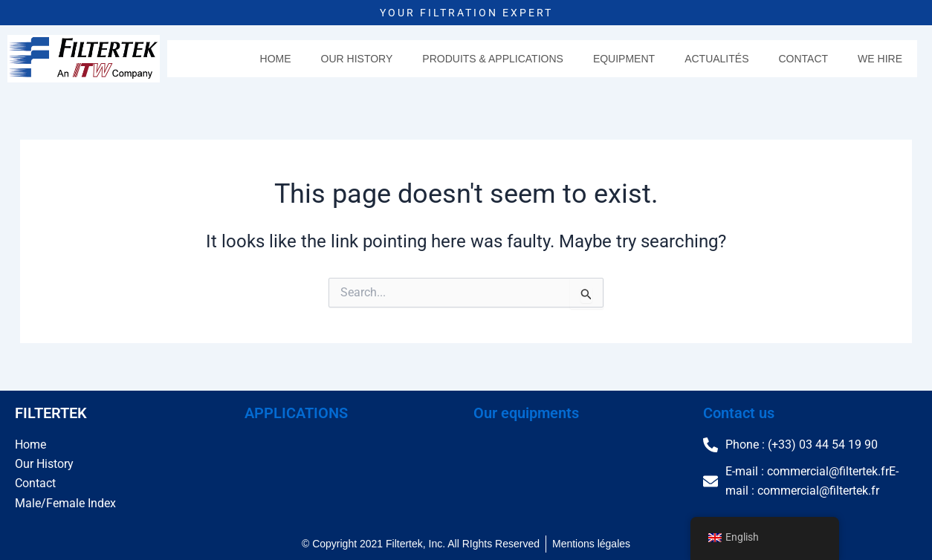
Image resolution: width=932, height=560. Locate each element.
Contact (803, 59)
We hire (880, 59)
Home (276, 59)
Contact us (739, 413)
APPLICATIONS (296, 413)
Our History (357, 59)
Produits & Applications (493, 59)
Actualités (716, 59)
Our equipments (526, 413)
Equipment (624, 59)
